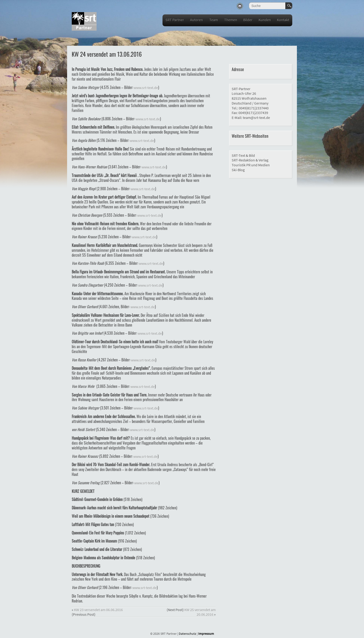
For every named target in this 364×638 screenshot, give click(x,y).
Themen (231, 20)
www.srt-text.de (146, 88)
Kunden (265, 20)
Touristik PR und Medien (251, 165)
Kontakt (283, 20)
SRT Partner (175, 20)
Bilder (248, 20)
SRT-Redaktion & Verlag (250, 160)
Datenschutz (187, 634)
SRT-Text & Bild (243, 155)
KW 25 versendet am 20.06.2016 (200, 612)
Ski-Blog (238, 170)
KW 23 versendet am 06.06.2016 (98, 610)
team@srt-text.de (256, 118)
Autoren (197, 20)
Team (214, 20)
